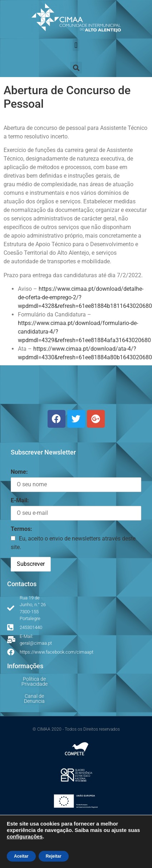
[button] (76, 45)
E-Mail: (20, 500)
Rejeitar (54, 856)
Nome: (19, 472)
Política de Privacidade (35, 681)
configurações (25, 837)
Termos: (21, 529)
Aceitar (21, 856)
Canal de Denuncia (34, 699)
